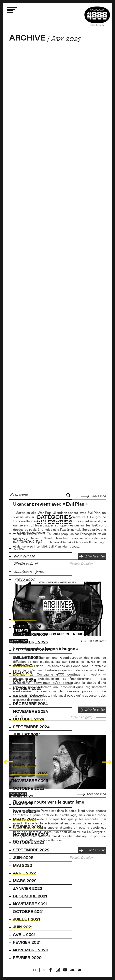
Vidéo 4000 (93, 496)
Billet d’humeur (90, 641)
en (43, 970)
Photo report (24, 564)
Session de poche (28, 572)
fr (35, 970)
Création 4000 (91, 794)
